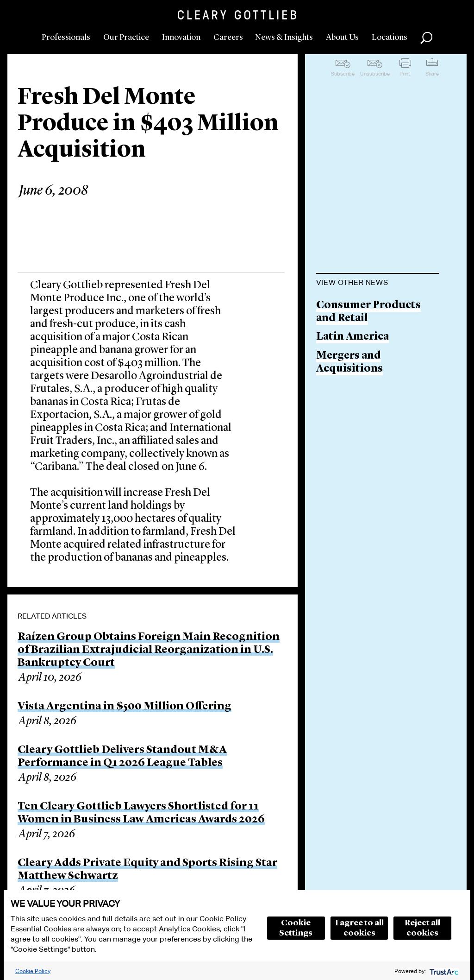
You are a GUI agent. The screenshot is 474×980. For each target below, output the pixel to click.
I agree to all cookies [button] (359, 928)
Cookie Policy (33, 971)
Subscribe (343, 74)
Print (405, 74)
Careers (228, 38)
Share (432, 74)
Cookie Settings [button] (296, 928)
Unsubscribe (375, 74)
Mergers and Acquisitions (349, 363)
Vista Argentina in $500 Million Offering (125, 707)
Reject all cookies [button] (422, 928)
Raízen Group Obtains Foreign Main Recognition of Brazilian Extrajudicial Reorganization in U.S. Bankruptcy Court (149, 650)
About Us (342, 38)
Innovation (181, 38)
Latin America (352, 337)
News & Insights (284, 38)
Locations (390, 38)
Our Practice (126, 38)
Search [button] (426, 38)
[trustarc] (443, 971)
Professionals (66, 38)
